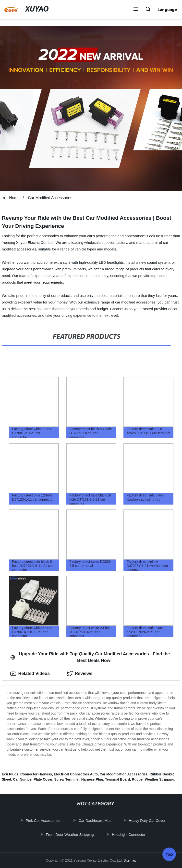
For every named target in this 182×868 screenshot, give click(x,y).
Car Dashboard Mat (98, 820)
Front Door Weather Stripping (73, 834)
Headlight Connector (132, 834)
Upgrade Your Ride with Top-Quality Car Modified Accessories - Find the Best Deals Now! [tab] (90, 657)
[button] (136, 10)
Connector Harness (36, 774)
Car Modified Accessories (50, 198)
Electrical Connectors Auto (76, 774)
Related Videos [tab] (30, 674)
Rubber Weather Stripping (153, 779)
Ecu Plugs (10, 774)
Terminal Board (118, 779)
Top (169, 853)
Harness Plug (92, 779)
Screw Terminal (67, 779)
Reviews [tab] (80, 674)
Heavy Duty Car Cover (150, 820)
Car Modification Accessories (124, 774)
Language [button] (167, 10)
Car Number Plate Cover (33, 779)
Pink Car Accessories (46, 820)
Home (14, 198)
